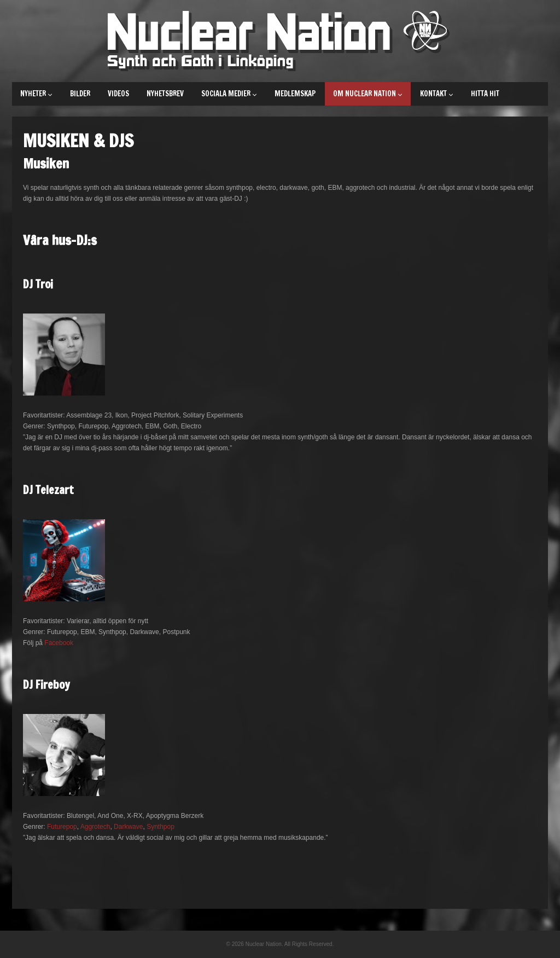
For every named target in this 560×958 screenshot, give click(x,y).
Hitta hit (485, 94)
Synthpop (161, 827)
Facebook (59, 643)
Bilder (80, 94)
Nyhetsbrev (165, 94)
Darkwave (128, 827)
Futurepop (62, 827)
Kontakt (437, 94)
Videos (118, 94)
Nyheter (36, 94)
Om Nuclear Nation (368, 94)
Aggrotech (95, 827)
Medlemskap (295, 94)
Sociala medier (229, 94)
